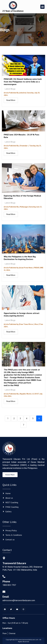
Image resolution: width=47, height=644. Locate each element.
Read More (11, 100)
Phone (6, 581)
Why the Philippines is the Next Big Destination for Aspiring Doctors (20, 258)
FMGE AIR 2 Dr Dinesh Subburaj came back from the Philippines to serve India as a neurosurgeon (23, 82)
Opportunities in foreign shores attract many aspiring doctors (22, 314)
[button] (42, 7)
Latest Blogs (10, 89)
